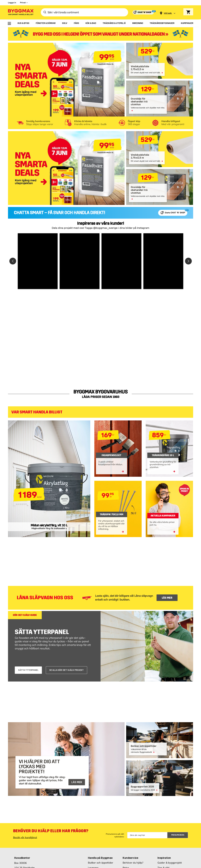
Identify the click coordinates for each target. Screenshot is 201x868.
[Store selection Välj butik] (168, 13)
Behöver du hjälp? (133, 863)
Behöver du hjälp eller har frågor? (51, 831)
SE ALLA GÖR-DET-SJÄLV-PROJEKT (66, 670)
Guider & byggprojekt (170, 863)
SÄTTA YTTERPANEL (28, 670)
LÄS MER (167, 598)
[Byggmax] (21, 12)
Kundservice (130, 858)
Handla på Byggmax (100, 858)
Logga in (12, 3)
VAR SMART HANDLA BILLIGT (37, 412)
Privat (23, 3)
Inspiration (164, 858)
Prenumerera (178, 835)
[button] (38, 261)
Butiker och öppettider (101, 863)
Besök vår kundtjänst (25, 837)
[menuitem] (9, 23)
